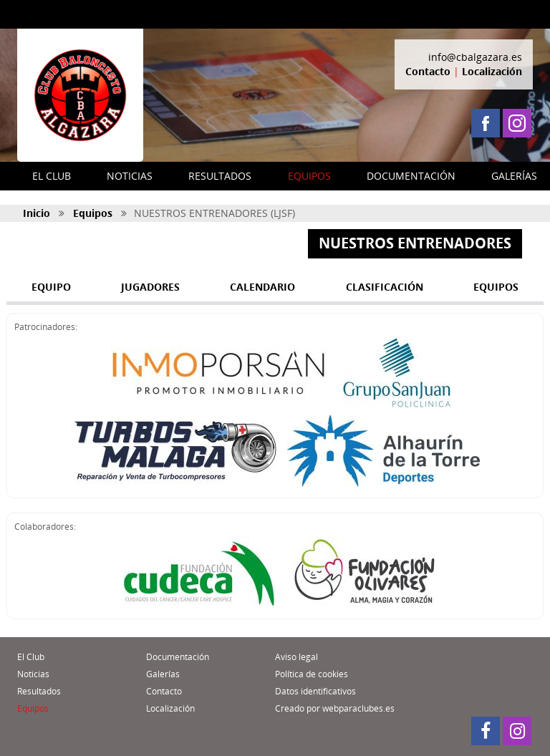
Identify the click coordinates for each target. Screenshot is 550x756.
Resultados (39, 691)
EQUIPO (51, 287)
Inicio (37, 213)
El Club (31, 657)
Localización (492, 71)
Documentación (178, 657)
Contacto (428, 71)
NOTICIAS (130, 176)
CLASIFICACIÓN (385, 287)
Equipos (93, 213)
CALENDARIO (262, 287)
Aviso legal (296, 657)
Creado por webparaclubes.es (335, 708)
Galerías (163, 674)
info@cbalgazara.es (475, 57)
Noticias (33, 674)
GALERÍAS (514, 176)
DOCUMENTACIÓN (411, 176)
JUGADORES (150, 287)
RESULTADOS (220, 176)
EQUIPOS (309, 176)
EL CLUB (52, 176)
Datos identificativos (315, 691)
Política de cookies (312, 674)
